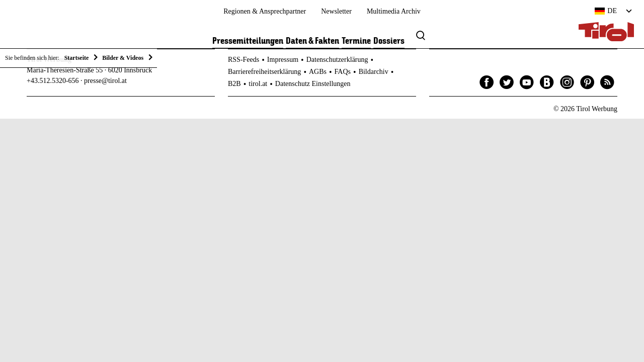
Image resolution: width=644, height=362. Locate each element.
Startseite (77, 58)
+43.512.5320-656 (53, 81)
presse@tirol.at (105, 81)
